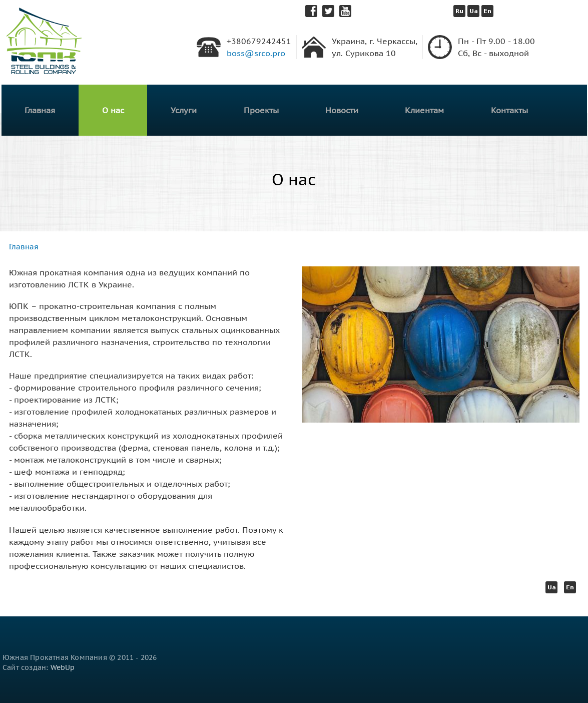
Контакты (509, 110)
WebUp (63, 667)
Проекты (261, 110)
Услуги (184, 110)
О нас (113, 110)
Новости (342, 110)
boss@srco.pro (256, 53)
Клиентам (424, 110)
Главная (40, 110)
